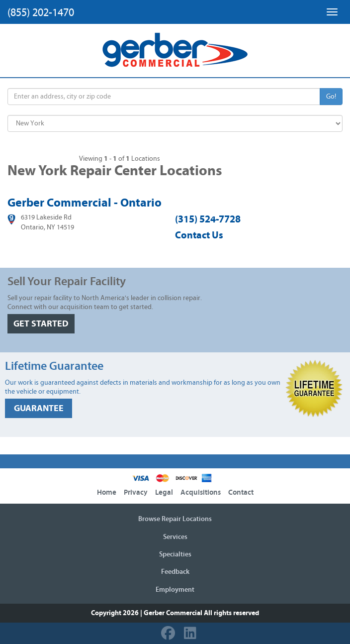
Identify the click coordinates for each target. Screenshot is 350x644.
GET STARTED (41, 324)
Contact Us (199, 235)
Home (107, 492)
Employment (175, 590)
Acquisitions (201, 492)
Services (175, 537)
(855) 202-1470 (41, 12)
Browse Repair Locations (175, 519)
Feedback (175, 572)
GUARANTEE (39, 408)
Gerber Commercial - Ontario (85, 203)
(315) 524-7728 (208, 219)
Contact (241, 492)
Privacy (136, 492)
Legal (164, 492)
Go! (331, 97)
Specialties (175, 554)
